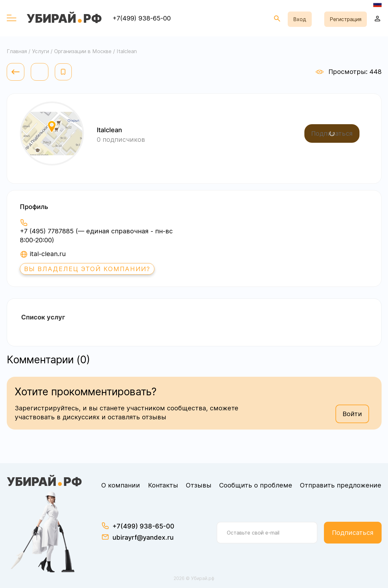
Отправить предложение (341, 485)
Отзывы (199, 485)
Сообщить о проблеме (256, 485)
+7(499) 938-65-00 (142, 18)
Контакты (163, 485)
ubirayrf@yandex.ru (143, 537)
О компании (121, 485)
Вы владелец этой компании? (87, 269)
